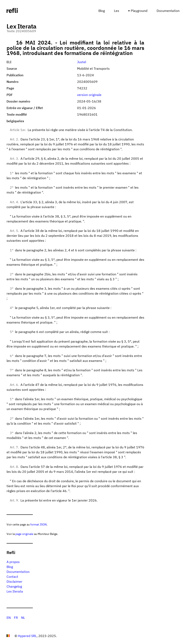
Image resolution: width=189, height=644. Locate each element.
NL (23, 618)
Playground (139, 11)
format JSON (39, 524)
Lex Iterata (15, 591)
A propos (13, 562)
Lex (117, 11)
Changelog (14, 586)
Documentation (168, 11)
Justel (82, 62)
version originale (89, 95)
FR (16, 618)
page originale (24, 534)
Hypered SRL (27, 636)
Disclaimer (14, 581)
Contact (12, 577)
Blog (102, 11)
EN (9, 618)
